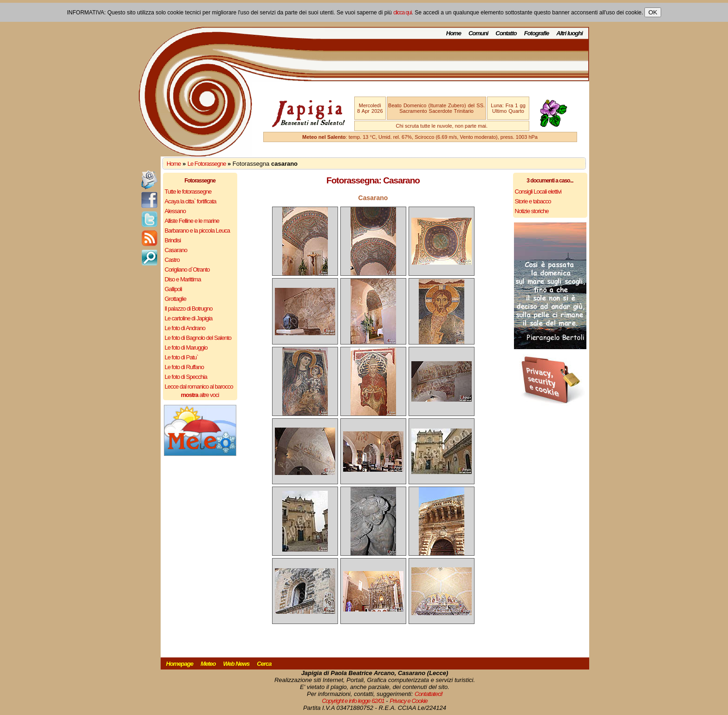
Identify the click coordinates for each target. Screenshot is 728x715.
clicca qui (402, 13)
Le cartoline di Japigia (189, 318)
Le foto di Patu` (182, 357)
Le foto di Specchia (186, 377)
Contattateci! (429, 694)
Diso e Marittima (183, 279)
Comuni (478, 33)
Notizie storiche (532, 211)
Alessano (175, 211)
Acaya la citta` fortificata (191, 201)
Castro (172, 260)
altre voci (200, 395)
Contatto (506, 33)
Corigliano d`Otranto (187, 270)
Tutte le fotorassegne (188, 192)
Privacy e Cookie (409, 701)
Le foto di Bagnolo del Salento (198, 338)
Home (454, 33)
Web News (237, 664)
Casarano (176, 250)
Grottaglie (175, 299)
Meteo (208, 664)
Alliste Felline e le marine (192, 221)
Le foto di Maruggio (186, 348)
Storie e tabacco (533, 201)
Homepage (180, 664)
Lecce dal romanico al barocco (199, 387)
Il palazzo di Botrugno (189, 309)
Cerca (264, 664)
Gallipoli (173, 289)
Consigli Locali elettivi (538, 192)
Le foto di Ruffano (184, 367)
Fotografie (537, 33)
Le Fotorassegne (207, 164)
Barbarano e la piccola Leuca (197, 231)
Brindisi (173, 240)
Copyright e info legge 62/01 (353, 701)
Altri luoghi (569, 33)
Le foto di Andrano (185, 328)
